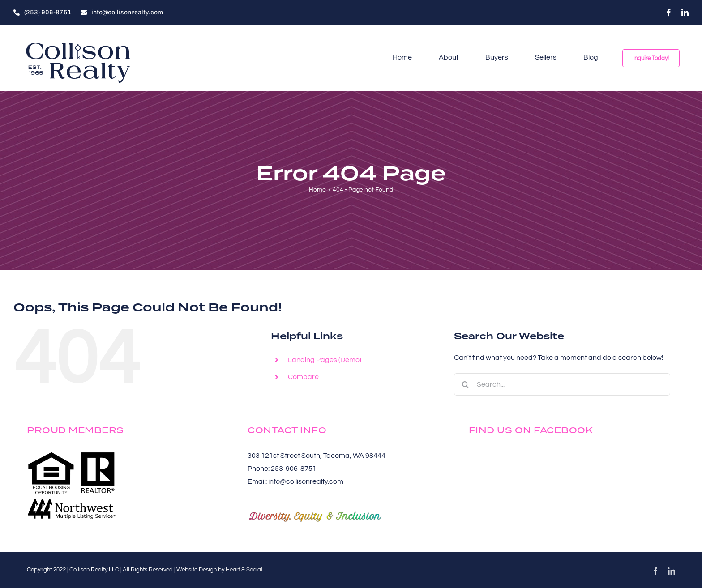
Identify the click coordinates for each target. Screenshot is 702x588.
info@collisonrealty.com (306, 481)
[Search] (465, 384)
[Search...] (562, 384)
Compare (303, 377)
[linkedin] (685, 13)
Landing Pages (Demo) (325, 360)
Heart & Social (244, 570)
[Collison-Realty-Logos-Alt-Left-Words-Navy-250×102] (78, 42)
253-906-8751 (294, 469)
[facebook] (669, 13)
